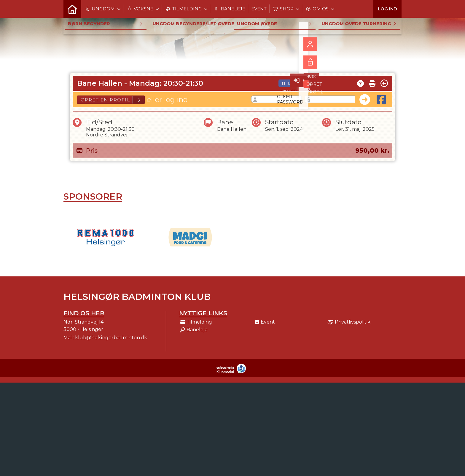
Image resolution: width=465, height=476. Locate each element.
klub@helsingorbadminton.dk (111, 338)
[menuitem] (72, 9)
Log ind (387, 9)
